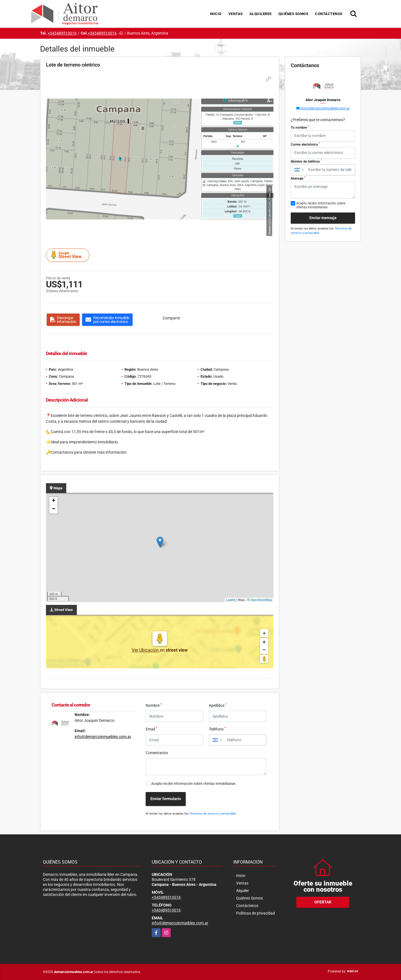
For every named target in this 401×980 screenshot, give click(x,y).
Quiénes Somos (294, 14)
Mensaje (298, 178)
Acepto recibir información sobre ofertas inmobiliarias (193, 784)
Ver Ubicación (146, 650)
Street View (69, 255)
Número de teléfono (306, 161)
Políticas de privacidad (255, 913)
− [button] (54, 509)
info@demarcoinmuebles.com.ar (103, 737)
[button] (268, 79)
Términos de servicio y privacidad (212, 814)
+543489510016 (62, 33)
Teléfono (217, 729)
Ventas (236, 14)
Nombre (154, 705)
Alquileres (261, 14)
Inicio (216, 14)
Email (151, 729)
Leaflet (231, 600)
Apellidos (218, 705)
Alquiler (243, 891)
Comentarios (157, 753)
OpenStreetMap (261, 600)
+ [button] (54, 501)
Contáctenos (329, 14)
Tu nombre (300, 127)
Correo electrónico (305, 144)
